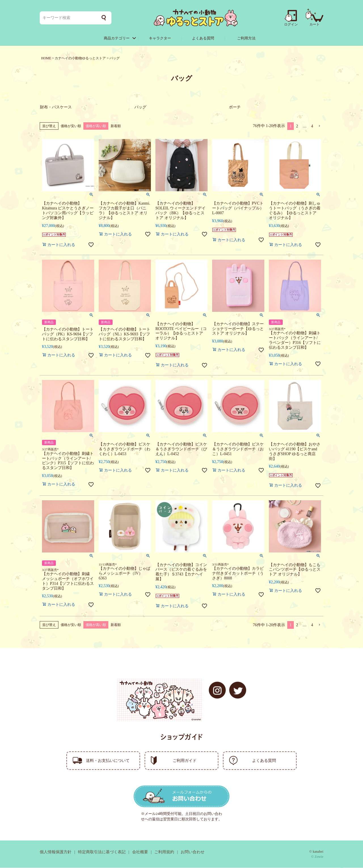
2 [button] (297, 126)
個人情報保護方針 (56, 852)
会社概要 (140, 852)
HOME (46, 58)
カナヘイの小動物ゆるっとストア (80, 58)
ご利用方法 (246, 38)
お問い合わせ (193, 852)
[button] (319, 126)
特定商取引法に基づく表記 (102, 852)
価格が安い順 (71, 126)
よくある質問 (203, 38)
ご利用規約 (164, 852)
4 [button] (312, 126)
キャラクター (160, 38)
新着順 (116, 126)
